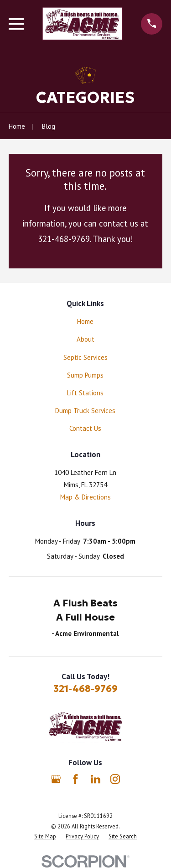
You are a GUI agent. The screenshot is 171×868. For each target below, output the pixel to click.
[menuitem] (45, 836)
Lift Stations (85, 393)
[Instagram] (115, 779)
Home (85, 321)
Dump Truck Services (85, 411)
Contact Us (85, 428)
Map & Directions (85, 497)
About (85, 339)
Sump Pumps (85, 375)
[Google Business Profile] (56, 779)
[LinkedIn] (96, 779)
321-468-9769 (85, 689)
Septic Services (85, 357)
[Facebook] (75, 779)
